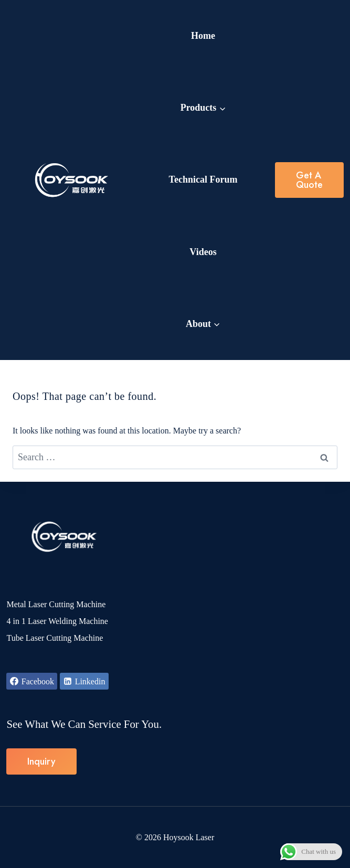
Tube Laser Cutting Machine (55, 638)
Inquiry (41, 761)
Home (203, 36)
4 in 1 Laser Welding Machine (57, 621)
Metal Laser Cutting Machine (56, 604)
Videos (203, 252)
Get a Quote (309, 180)
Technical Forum (203, 179)
